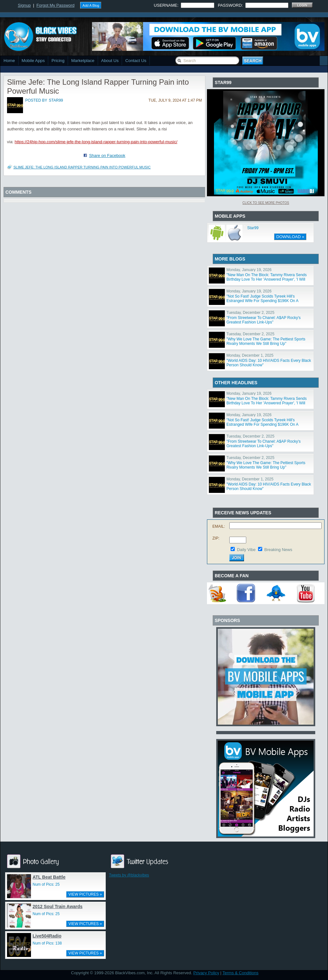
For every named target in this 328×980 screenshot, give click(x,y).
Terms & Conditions (241, 973)
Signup (24, 5)
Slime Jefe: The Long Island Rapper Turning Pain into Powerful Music (82, 167)
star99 (56, 100)
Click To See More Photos (266, 203)
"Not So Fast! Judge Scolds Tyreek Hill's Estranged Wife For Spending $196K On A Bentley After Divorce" (262, 301)
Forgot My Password (55, 5)
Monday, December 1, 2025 (250, 355)
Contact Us (136, 61)
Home (9, 61)
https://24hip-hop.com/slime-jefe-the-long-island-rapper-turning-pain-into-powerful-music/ (96, 142)
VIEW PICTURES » (85, 894)
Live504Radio (47, 936)
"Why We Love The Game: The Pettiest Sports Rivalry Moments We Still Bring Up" (266, 341)
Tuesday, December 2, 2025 (250, 313)
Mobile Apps (33, 61)
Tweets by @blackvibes (129, 875)
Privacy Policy (206, 973)
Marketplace (83, 61)
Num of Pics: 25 (46, 884)
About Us (110, 61)
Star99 (253, 228)
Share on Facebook (107, 156)
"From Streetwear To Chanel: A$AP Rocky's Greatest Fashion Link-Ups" (263, 320)
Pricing (58, 61)
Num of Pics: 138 (47, 943)
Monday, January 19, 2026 (249, 270)
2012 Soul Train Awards (57, 906)
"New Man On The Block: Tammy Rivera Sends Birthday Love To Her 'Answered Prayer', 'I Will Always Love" (267, 279)
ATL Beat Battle (49, 877)
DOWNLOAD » (290, 237)
